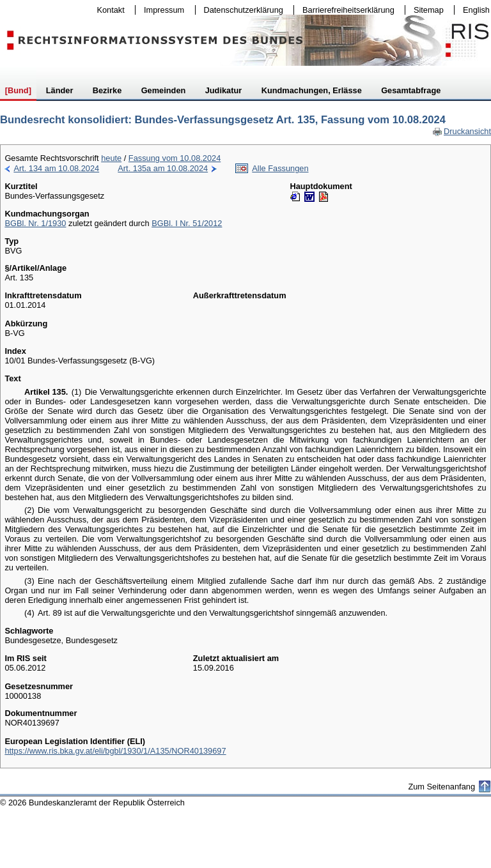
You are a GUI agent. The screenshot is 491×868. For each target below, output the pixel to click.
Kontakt (108, 10)
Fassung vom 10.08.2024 (175, 158)
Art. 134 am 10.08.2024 (56, 168)
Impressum (161, 10)
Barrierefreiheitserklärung (345, 10)
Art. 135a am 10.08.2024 (163, 168)
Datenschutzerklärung (241, 10)
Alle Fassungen (280, 168)
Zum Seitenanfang (441, 787)
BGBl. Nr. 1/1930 (35, 223)
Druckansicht (462, 131)
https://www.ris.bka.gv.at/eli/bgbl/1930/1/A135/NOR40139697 (115, 751)
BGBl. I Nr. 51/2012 (187, 223)
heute (111, 158)
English (476, 10)
